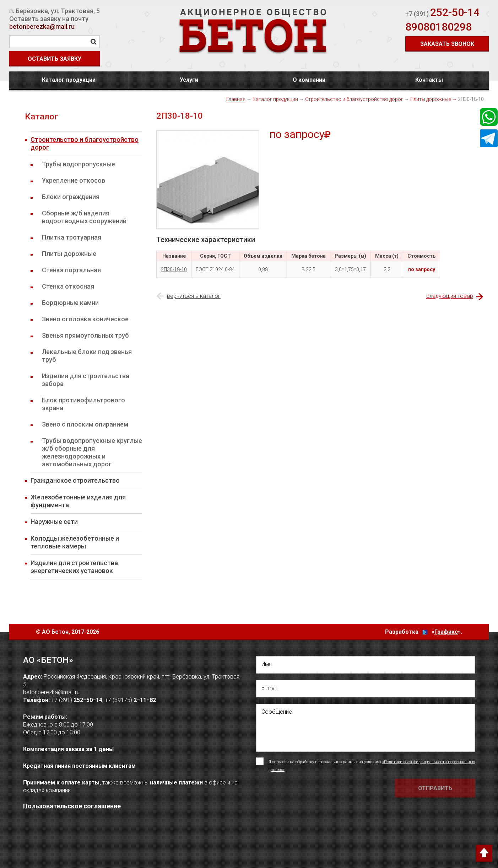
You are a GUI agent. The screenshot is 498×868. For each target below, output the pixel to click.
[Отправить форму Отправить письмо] (435, 788)
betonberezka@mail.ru (42, 26)
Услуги (189, 80)
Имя (267, 664)
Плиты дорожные (431, 99)
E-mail (269, 688)
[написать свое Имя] (366, 665)
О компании (309, 80)
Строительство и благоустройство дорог (354, 99)
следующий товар (450, 296)
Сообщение (277, 712)
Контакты (429, 80)
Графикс (446, 632)
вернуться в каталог (194, 296)
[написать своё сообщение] (366, 728)
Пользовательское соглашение (72, 806)
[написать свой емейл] (366, 689)
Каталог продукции (69, 80)
